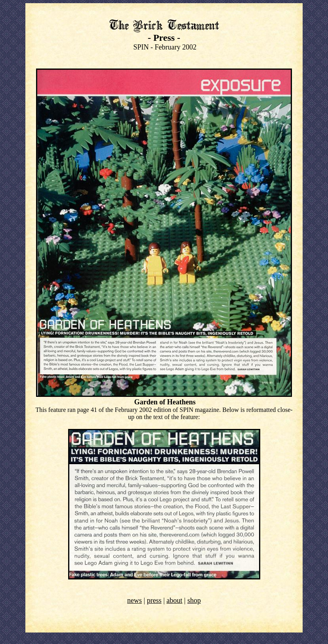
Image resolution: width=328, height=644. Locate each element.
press (154, 600)
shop (194, 600)
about (174, 600)
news (134, 600)
